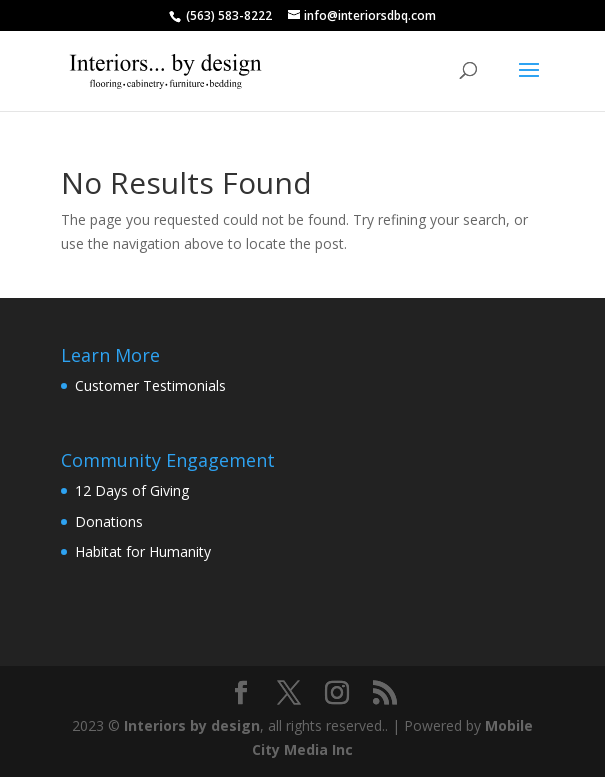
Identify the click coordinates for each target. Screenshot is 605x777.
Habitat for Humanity (143, 551)
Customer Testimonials (150, 385)
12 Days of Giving (132, 490)
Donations (109, 521)
